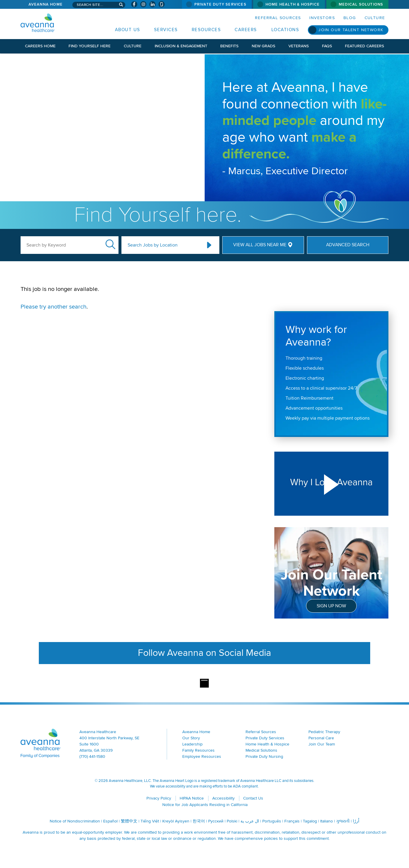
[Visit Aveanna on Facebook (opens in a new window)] (134, 4)
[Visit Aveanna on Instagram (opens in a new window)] (143, 4)
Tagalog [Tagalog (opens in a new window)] (310, 821)
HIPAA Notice (192, 798)
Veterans (299, 46)
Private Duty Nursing (264, 756)
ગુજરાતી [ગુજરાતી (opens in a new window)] (343, 821)
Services (166, 30)
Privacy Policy (159, 798)
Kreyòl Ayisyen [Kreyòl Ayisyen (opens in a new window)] (176, 821)
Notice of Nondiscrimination (75, 821)
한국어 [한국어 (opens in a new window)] (199, 821)
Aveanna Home (46, 4)
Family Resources (198, 750)
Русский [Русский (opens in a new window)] (216, 821)
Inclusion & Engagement (181, 46)
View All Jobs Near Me (260, 245)
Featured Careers (364, 46)
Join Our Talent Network (351, 30)
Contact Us (253, 798)
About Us (128, 30)
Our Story (191, 738)
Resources (206, 30)
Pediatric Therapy (324, 732)
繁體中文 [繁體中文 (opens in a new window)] (129, 821)
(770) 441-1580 (92, 756)
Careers (246, 30)
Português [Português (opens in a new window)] (272, 821)
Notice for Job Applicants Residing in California (205, 805)
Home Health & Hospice (293, 4)
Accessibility (223, 798)
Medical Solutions (361, 4)
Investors (322, 18)
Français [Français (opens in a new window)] (292, 821)
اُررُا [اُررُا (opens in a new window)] (356, 821)
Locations (285, 30)
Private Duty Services (220, 4)
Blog (350, 18)
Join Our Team (322, 744)
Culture (375, 18)
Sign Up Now (331, 606)
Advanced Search (348, 245)
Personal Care (321, 738)
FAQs (327, 46)
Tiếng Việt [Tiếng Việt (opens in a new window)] (150, 821)
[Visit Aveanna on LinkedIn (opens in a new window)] (152, 4)
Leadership (192, 744)
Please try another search (54, 307)
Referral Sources (278, 18)
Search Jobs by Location (153, 245)
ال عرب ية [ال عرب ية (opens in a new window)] (250, 821)
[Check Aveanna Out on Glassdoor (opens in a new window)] (162, 4)
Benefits (229, 46)
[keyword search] (70, 245)
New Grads (263, 46)
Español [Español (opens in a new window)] (110, 821)
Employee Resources (202, 756)
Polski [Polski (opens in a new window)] (232, 821)
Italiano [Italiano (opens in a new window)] (327, 821)
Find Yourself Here (90, 46)
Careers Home (40, 46)
